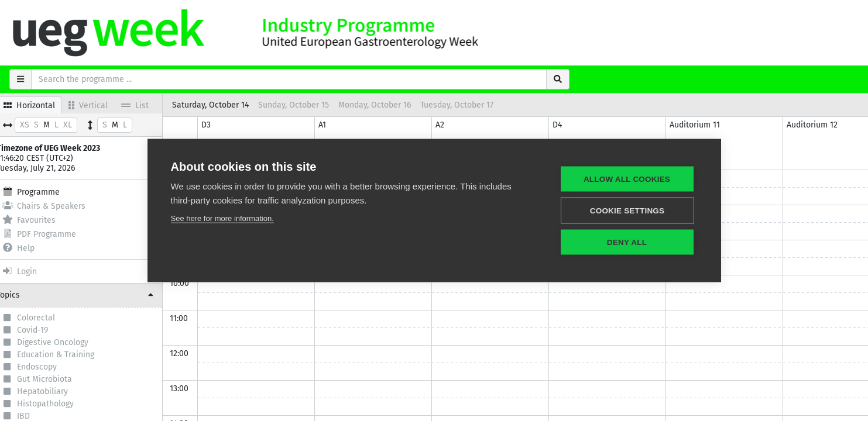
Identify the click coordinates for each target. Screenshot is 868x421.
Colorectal (49, 318)
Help (31, 248)
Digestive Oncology (66, 343)
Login (32, 271)
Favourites (42, 220)
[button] (88, 295)
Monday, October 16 (387, 105)
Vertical (101, 105)
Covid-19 (45, 330)
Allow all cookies (627, 179)
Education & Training (68, 355)
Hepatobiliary (55, 392)
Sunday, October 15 (306, 105)
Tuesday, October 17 (470, 105)
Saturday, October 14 (223, 105)
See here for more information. (222, 218)
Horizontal (42, 105)
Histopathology (58, 405)
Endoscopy (50, 367)
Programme (44, 191)
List (148, 105)
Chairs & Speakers (56, 206)
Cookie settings (627, 211)
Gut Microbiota (57, 379)
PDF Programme (52, 234)
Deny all (627, 242)
